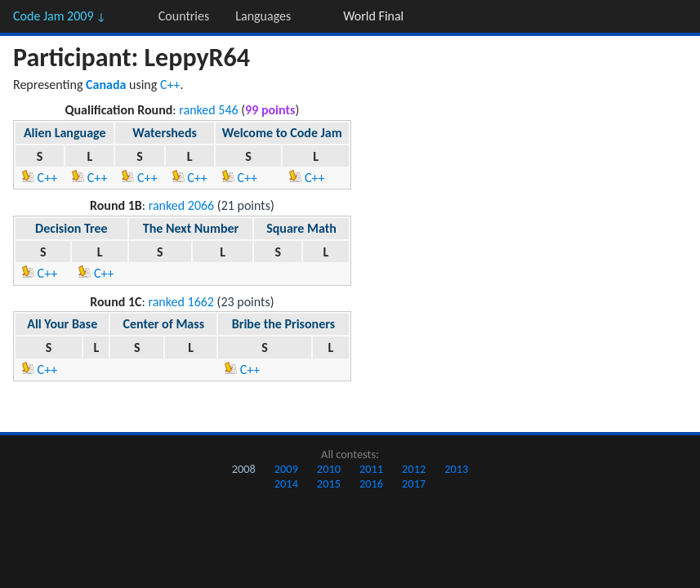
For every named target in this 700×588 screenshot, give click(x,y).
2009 (286, 469)
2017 (414, 483)
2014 (286, 483)
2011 (371, 469)
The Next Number (191, 228)
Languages (263, 16)
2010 (329, 469)
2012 (414, 469)
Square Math (301, 228)
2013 (456, 469)
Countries (184, 16)
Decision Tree (71, 228)
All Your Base (62, 324)
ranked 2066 (182, 205)
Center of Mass (163, 324)
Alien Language (65, 133)
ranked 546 (208, 110)
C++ (170, 85)
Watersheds (165, 133)
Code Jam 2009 (60, 16)
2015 (329, 483)
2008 (244, 469)
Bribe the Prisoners (283, 324)
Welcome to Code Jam (282, 133)
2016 (371, 483)
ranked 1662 (181, 302)
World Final (373, 16)
